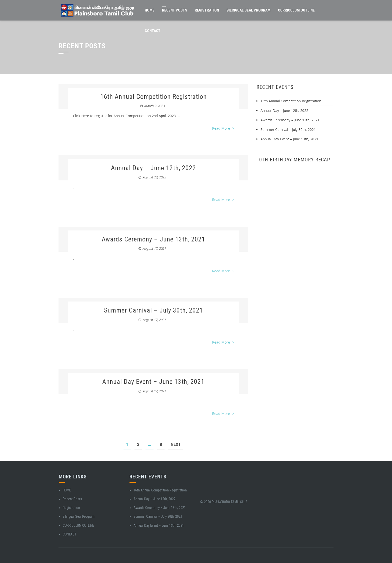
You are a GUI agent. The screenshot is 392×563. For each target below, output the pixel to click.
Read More (223, 128)
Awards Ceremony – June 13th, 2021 (153, 239)
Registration (207, 10)
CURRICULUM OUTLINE (296, 10)
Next (176, 444)
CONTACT (153, 31)
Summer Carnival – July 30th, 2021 (153, 310)
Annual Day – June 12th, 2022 (153, 168)
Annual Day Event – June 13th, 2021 (153, 382)
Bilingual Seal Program (248, 10)
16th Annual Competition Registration (153, 97)
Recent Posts (175, 10)
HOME (150, 10)
